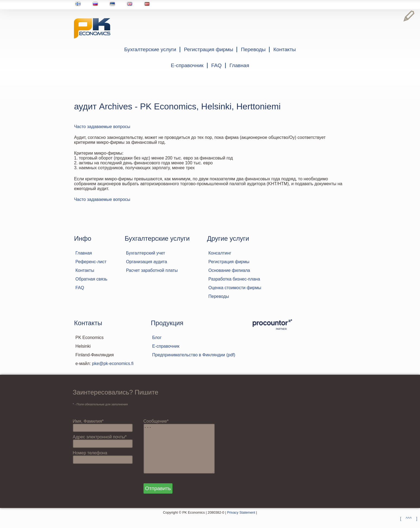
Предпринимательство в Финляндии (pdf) (194, 355)
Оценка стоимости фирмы (235, 288)
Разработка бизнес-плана (234, 279)
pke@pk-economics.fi (113, 364)
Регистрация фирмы (209, 49)
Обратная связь (92, 279)
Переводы (253, 49)
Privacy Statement (241, 523)
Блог (157, 338)
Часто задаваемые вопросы (102, 127)
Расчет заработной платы (152, 270)
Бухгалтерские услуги (150, 49)
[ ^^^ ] (409, 519)
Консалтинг (220, 253)
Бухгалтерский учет (145, 253)
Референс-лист (91, 262)
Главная (239, 65)
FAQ (216, 65)
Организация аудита (146, 262)
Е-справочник (187, 65)
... (182, 454)
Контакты (284, 49)
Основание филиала (229, 270)
